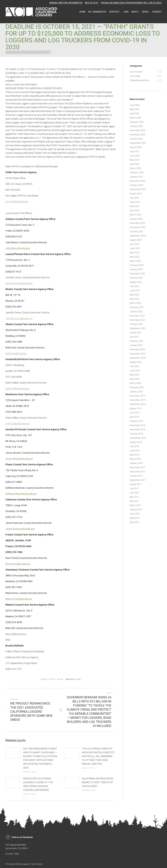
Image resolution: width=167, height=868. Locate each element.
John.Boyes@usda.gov (18, 248)
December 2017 (137, 467)
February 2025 (137, 173)
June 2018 (135, 451)
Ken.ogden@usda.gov (17, 201)
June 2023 (135, 248)
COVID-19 (52, 679)
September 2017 (138, 480)
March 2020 (135, 383)
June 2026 (135, 105)
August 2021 (136, 333)
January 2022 (136, 312)
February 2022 (137, 307)
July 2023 (134, 244)
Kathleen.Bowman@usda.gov (21, 494)
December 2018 (137, 425)
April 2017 (134, 501)
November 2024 (138, 181)
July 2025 (134, 151)
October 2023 (136, 232)
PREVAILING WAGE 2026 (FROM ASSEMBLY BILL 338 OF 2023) (131, 3)
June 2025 (135, 156)
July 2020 (134, 366)
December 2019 (137, 396)
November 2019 (138, 400)
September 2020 (138, 358)
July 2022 (134, 286)
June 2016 (135, 514)
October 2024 (136, 185)
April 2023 (134, 257)
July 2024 (134, 198)
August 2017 (136, 484)
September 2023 (138, 236)
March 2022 (135, 303)
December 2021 (137, 316)
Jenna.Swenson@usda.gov (20, 529)
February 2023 (137, 265)
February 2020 (137, 387)
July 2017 (134, 488)
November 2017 (138, 472)
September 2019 (138, 404)
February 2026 (137, 122)
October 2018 (136, 434)
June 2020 (135, 371)
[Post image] (13, 753)
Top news (60, 679)
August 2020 (136, 362)
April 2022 (134, 299)
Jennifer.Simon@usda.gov (19, 283)
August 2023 (136, 240)
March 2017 (135, 505)
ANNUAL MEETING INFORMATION (66, 3)
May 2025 (134, 160)
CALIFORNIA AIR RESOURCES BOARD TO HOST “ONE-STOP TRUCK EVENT (98, 782)
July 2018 (134, 446)
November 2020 (138, 354)
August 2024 (136, 194)
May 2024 (134, 206)
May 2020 (134, 375)
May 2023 (134, 253)
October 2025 (136, 139)
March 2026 (135, 118)
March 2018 (135, 459)
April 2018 (134, 455)
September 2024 (138, 189)
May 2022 (134, 295)
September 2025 (138, 143)
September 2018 (138, 438)
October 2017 (136, 476)
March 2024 (135, 215)
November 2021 (138, 320)
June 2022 (135, 290)
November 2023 (138, 227)
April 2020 (134, 379)
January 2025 (136, 177)
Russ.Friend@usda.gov (18, 564)
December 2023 (137, 223)
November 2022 (138, 274)
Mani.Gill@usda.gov (16, 634)
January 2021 (136, 345)
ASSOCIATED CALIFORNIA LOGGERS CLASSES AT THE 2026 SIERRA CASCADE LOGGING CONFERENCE (38, 784)
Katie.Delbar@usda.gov (18, 388)
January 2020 (136, 392)
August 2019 (136, 408)
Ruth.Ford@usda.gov (16, 353)
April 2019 (134, 417)
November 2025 (138, 135)
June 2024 (135, 202)
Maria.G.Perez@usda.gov (19, 599)
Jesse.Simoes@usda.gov (19, 459)
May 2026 (134, 109)
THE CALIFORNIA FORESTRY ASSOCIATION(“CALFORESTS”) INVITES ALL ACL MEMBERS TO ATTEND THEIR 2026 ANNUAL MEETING (98, 756)
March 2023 (135, 261)
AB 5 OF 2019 (91, 3)
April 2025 (134, 164)
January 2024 (136, 219)
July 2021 (134, 337)
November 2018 (138, 430)
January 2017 (136, 510)
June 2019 (135, 413)
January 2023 (136, 269)
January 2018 (136, 463)
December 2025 (137, 130)
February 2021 (137, 341)
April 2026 (134, 114)
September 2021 (138, 328)
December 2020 (137, 349)
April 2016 (134, 522)
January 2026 (136, 126)
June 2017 (135, 493)
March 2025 (135, 168)
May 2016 (134, 518)
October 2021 (136, 324)
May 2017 (134, 497)
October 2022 (136, 278)
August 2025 (136, 147)
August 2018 (136, 442)
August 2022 (136, 282)
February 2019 (137, 421)
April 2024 (134, 210)
